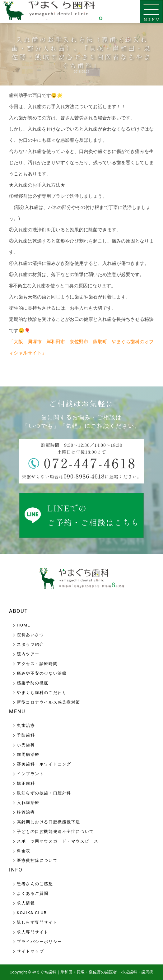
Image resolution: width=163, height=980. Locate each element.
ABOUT (19, 611)
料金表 (24, 851)
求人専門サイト (33, 932)
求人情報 (26, 903)
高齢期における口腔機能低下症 (49, 822)
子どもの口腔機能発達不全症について (55, 832)
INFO (16, 870)
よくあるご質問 (33, 893)
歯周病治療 (28, 754)
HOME (23, 625)
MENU (17, 712)
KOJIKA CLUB (32, 913)
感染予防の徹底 (33, 683)
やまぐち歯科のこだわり (42, 693)
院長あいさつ (30, 635)
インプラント (30, 774)
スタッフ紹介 (30, 644)
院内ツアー (28, 654)
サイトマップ (30, 951)
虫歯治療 (26, 726)
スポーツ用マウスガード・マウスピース (58, 841)
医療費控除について (37, 860)
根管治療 (26, 812)
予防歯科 (26, 735)
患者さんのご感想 (35, 884)
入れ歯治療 (28, 803)
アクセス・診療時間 (37, 664)
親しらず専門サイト (37, 922)
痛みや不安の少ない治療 (42, 673)
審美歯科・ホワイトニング (44, 764)
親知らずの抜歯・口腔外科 (44, 793)
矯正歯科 (26, 783)
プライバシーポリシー (40, 942)
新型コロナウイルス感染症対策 (49, 702)
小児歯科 (26, 745)
